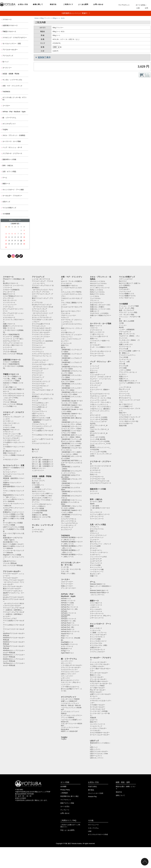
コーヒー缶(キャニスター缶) (129, 421)
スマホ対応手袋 (37, 513)
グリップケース (8, 298)
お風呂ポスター (95, 647)
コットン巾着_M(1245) (98, 439)
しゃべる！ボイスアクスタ (41, 279)
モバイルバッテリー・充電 (12, 44)
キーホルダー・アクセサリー (12, 196)
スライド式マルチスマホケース (14, 394)
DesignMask (123, 287)
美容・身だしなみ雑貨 (127, 321)
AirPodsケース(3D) (67, 603)
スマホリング (8, 425)
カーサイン (123, 374)
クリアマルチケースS (97, 479)
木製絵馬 (93, 718)
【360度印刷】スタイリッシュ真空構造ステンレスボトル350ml (71, 502)
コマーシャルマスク (126, 279)
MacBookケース (66, 649)
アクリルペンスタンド (40, 405)
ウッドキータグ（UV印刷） (99, 711)
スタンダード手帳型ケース (12, 376)
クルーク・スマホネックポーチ (101, 377)
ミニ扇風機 (36, 487)
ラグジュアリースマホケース (13, 343)
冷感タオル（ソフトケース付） (101, 309)
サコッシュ (94, 370)
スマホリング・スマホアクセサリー (15, 38)
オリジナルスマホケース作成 (98, 834)
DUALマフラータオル (97, 294)
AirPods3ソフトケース (69, 613)
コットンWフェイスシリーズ (100, 288)
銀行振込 (91, 790)
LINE (90, 831)
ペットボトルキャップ (69, 525)
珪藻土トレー (124, 376)
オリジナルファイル (97, 529)
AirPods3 (64, 611)
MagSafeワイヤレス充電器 (12, 555)
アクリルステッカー (39, 347)
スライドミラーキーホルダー (71, 667)
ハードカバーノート (97, 572)
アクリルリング (37, 371)
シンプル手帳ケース (10, 406)
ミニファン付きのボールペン (42, 504)
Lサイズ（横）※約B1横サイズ (42, 462)
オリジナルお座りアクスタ (41, 324)
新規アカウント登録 (67, 803)
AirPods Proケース (67, 605)
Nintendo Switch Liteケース (99, 590)
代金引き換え (93, 786)
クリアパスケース (96, 330)
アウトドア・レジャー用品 (128, 312)
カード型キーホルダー (98, 688)
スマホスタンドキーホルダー (42, 330)
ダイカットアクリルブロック (42, 317)
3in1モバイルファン (39, 491)
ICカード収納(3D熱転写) (11, 335)
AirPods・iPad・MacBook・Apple (14, 112)
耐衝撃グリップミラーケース (13, 326)
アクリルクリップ (38, 377)
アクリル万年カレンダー (40, 403)
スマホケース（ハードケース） (14, 285)
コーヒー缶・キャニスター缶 (71, 569)
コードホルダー (95, 730)
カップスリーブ (66, 530)
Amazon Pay (92, 797)
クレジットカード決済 (96, 793)
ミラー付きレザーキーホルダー (72, 665)
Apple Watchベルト (68, 653)
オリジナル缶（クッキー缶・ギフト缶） (15, 99)
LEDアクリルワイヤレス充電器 (14, 527)
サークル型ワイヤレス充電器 (13, 523)
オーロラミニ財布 (96, 502)
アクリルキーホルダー (10, 50)
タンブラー (65, 341)
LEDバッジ (94, 747)
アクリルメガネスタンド (40, 369)
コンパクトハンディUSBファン (43, 494)
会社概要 (63, 786)
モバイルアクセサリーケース (100, 394)
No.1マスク (123, 281)
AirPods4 (64, 617)
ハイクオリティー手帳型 (11, 381)
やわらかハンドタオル (98, 281)
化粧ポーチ (94, 372)
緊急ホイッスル (95, 675)
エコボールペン (95, 555)
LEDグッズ (6, 202)
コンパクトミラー (67, 661)
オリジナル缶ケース (126, 423)
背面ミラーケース (9, 328)
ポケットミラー (66, 663)
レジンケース (8, 347)
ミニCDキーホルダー (97, 666)
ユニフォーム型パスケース (99, 336)
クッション (123, 325)
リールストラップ (96, 726)
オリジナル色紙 (95, 639)
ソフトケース (8, 288)
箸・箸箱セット (124, 353)
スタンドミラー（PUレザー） (71, 682)
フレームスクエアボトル (69, 523)
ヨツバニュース (93, 825)
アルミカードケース (97, 354)
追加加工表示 (44, 57)
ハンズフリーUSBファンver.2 (42, 496)
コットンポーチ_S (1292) (99, 417)
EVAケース (94, 475)
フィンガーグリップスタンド (13, 436)
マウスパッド (95, 533)
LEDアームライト (38, 414)
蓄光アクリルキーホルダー (12, 589)
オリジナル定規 (95, 565)
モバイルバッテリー (10, 472)
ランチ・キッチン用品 (127, 308)
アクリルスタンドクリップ (41, 382)
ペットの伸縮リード (126, 406)
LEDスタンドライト (39, 416)
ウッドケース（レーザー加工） (14, 339)
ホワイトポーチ (95, 415)
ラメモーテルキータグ (98, 709)
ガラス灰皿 (123, 368)
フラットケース (95, 472)
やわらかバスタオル (97, 286)
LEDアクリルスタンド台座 (41, 418)
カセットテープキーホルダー (100, 664)
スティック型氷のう (39, 506)
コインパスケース (96, 512)
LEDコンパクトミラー (69, 674)
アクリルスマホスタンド (40, 386)
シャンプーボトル (125, 387)
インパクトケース (9, 303)
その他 (121, 323)
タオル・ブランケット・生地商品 (14, 135)
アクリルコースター (39, 384)
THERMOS (6, 92)
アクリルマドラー (38, 373)
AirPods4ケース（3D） (69, 621)
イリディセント (8, 307)
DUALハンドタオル (97, 290)
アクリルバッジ (37, 345)
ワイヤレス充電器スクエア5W (13, 514)
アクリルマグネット (39, 343)
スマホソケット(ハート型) (12, 434)
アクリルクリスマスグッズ (41, 443)
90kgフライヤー (46, 18)
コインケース (95, 493)
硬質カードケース (96, 326)
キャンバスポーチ (96, 383)
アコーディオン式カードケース (101, 351)
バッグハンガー (95, 698)
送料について (120, 795)
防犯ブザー (94, 722)
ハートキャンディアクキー (41, 337)
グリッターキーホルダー (98, 679)
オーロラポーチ (95, 470)
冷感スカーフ (95, 311)
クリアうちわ (36, 479)
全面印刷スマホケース (10, 25)
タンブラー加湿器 (38, 508)
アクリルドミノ (37, 349)
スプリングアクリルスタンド (42, 354)
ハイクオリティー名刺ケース (100, 341)
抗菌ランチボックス (126, 344)
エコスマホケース (9, 317)
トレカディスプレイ (39, 362)
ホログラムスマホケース (11, 341)
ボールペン (94, 548)
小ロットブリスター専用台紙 (13, 354)
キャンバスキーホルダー (98, 635)
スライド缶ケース (96, 603)
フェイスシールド (125, 291)
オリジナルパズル (96, 643)
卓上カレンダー (95, 574)
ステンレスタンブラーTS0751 (71, 292)
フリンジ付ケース (9, 400)
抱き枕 (121, 327)
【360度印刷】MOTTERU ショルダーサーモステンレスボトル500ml (72, 463)
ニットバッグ (95, 368)
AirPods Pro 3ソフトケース (70, 632)
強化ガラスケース (9, 294)
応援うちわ (36, 483)
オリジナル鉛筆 (95, 546)
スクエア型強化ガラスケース (13, 296)
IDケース (93, 343)
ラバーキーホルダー (97, 677)
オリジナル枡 (124, 366)
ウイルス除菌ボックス (127, 294)
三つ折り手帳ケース (10, 387)
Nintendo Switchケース (98, 584)
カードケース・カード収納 (12, 141)
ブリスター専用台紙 (10, 352)
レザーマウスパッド (97, 537)
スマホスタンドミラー (11, 459)
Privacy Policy (65, 790)
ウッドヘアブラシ (125, 396)
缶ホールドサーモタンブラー (71, 311)
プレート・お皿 (124, 362)
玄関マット (94, 531)
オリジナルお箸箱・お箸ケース (130, 351)
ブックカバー (95, 540)
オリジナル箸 (124, 349)
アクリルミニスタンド (40, 311)
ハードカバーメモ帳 (97, 569)
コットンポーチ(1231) (97, 437)
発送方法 (53, 4)
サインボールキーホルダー (99, 673)
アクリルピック (37, 379)
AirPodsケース (66, 599)
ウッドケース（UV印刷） (12, 337)
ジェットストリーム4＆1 (98, 557)
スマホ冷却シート (38, 485)
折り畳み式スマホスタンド (12, 451)
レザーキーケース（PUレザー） (101, 616)
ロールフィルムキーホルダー (100, 735)
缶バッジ (6, 62)
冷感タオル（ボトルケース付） (101, 305)
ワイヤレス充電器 (9, 525)
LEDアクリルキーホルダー (99, 751)
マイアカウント (124, 5)
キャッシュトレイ (96, 567)
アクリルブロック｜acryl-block (42, 341)
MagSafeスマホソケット (11, 430)
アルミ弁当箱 (124, 357)
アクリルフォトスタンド (40, 360)
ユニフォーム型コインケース (100, 514)
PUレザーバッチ (125, 389)
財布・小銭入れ (8, 166)
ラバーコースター (67, 584)
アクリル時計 (36, 409)
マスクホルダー (124, 289)
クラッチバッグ (95, 385)
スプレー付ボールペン (127, 298)
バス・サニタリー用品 (127, 315)
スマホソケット (8, 432)
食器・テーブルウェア (127, 310)
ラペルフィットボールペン (99, 552)
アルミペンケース (96, 563)
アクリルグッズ (8, 56)
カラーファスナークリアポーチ (101, 466)
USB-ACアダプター (10, 561)
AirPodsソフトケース (68, 601)
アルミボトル (66, 313)
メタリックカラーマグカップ (71, 339)
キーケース (94, 491)
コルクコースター (67, 582)
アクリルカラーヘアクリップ (42, 426)
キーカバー (94, 696)
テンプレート (65, 810)
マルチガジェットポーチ (98, 396)
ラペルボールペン (96, 550)
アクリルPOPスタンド (40, 407)
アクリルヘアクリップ (40, 424)
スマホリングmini (9, 427)
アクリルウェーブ (38, 339)
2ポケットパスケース (97, 332)
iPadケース (65, 636)
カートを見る (65, 806)
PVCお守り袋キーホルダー (99, 681)
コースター (6, 106)
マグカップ (65, 318)
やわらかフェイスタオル (98, 283)
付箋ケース (94, 576)
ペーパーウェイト (38, 352)
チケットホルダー (96, 609)
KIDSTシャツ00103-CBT (69, 731)
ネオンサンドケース (10, 300)
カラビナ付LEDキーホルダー (100, 733)
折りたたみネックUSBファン (42, 498)
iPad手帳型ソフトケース (69, 644)
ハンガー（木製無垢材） (127, 330)
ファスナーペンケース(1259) (100, 441)
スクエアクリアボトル (69, 519)
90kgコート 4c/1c (59, 18)
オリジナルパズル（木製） (99, 645)
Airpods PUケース (67, 634)
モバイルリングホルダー (11, 438)
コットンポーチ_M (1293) (99, 419)
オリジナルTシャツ (9, 124)
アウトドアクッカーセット (128, 372)
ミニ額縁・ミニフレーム (98, 633)
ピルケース (94, 720)
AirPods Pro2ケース (68, 623)
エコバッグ (94, 387)
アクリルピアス (37, 388)
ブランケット (95, 301)
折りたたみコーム (125, 398)
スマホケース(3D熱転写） (12, 290)
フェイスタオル (95, 298)
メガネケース (95, 607)
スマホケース (7, 19)
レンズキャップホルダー (98, 728)
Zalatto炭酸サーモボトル (69, 286)
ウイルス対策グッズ (9, 208)
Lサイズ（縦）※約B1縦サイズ (42, 460)
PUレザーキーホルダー (98, 690)
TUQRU (5, 130)
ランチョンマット (125, 359)
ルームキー (7, 616)
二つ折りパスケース (97, 334)
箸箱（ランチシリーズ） (127, 334)
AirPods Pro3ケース (68, 629)
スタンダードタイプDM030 (70, 699)
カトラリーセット (125, 347)
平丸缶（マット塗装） (69, 574)
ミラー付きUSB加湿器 (40, 511)
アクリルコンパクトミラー (70, 672)
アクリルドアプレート (40, 411)
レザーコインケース (97, 517)
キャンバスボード (96, 628)
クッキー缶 (65, 567)
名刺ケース (94, 339)
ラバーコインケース (97, 519)
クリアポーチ (95, 468)
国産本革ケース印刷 (9, 159)
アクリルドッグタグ (10, 618)
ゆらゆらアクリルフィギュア (42, 305)
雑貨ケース (6, 184)
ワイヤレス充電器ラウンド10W (14, 516)
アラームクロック (125, 332)
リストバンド (124, 391)
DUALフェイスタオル (97, 292)
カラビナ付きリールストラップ (130, 417)
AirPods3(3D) (66, 615)
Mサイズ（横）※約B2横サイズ (43, 466)
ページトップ (145, 862)
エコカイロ (36, 519)
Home (36, 18)
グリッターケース (9, 292)
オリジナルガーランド (98, 650)
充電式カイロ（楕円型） (40, 515)
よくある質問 (83, 4)
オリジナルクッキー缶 (127, 419)
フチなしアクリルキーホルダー (14, 580)
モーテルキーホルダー (98, 707)
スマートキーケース (97, 614)
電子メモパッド (95, 542)
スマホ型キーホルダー (98, 705)
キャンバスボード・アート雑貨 (13, 190)
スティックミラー (67, 676)
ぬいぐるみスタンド (126, 404)
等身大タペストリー (39, 468)
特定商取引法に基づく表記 (69, 796)
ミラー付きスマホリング (11, 440)
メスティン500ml (125, 370)
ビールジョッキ (66, 343)
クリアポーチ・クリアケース (12, 153)
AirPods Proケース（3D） (70, 609)
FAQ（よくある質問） (68, 830)
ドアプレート (95, 527)
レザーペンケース (96, 611)
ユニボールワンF (96, 559)
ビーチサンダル (37, 532)
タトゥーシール (124, 394)
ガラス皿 (122, 364)
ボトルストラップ (67, 527)
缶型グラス (65, 345)
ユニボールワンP (96, 561)
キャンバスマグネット (98, 637)
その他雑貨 (6, 214)
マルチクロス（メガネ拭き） (100, 313)
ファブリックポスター (98, 652)
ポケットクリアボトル (69, 521)
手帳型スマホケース (9, 32)
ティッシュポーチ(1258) (98, 452)
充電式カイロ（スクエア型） (42, 517)
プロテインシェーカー (69, 315)
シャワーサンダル (38, 530)
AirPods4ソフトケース (69, 619)
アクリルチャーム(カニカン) (13, 591)
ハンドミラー (66, 685)
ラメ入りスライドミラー (69, 670)
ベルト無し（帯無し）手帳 (12, 379)
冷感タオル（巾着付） (98, 307)
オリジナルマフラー (97, 303)
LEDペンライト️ (95, 749)
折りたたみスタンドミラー (70, 680)
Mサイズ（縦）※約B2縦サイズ (43, 464)
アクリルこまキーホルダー (41, 332)
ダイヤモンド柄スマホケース (13, 345)
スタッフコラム (93, 828)
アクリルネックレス (39, 326)
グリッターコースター (69, 588)
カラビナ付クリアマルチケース (101, 483)
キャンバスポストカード (98, 641)
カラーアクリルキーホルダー (13, 586)
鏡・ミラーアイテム (9, 118)
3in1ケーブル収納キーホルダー (14, 544)
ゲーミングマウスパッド (98, 535)
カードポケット (8, 421)
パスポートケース (96, 605)
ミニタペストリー (38, 470)
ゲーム (5, 178)
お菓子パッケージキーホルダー (101, 694)
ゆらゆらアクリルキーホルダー (14, 597)
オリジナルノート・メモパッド (101, 544)
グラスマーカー (37, 375)
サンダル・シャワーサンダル (12, 80)
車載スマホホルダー (10, 453)
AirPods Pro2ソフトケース (70, 625)
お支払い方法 (23, 4)
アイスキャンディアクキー (41, 335)
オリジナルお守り (38, 428)
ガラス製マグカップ (68, 333)
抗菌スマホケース (9, 324)
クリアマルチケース (97, 477)
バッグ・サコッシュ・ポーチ (12, 147)
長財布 (92, 504)
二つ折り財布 (95, 506)
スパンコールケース (10, 349)
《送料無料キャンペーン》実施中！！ (75, 13)
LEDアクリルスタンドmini (99, 754)
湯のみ (63, 347)
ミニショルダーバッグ (98, 375)
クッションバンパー (10, 305)
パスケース (94, 328)
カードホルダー (95, 345)
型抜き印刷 (123, 426)
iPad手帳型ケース (67, 642)
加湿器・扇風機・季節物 (11, 74)
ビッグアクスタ (37, 303)
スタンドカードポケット (11, 423)
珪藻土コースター (67, 586)
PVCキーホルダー (96, 692)
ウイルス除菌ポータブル (127, 296)
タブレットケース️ (67, 646)
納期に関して (38, 4)
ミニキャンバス (95, 630)
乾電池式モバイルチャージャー (14, 512)
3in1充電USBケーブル (11, 542)
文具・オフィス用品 (9, 172)
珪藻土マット (124, 379)
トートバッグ (95, 366)
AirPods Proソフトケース (70, 607)
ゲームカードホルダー (98, 356)
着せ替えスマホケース (11, 283)
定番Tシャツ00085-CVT (69, 701)
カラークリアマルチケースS (100, 481)
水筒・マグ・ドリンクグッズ (12, 86)
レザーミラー (66, 678)
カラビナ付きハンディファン (42, 489)
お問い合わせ (98, 4)
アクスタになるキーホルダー (42, 328)
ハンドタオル (95, 296)
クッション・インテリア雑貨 (129, 306)
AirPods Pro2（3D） (68, 627)
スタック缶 (65, 571)
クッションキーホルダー (98, 662)
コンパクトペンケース (98, 724)
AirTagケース (65, 651)
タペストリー (7, 68)
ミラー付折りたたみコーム (70, 687)
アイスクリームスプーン (127, 355)
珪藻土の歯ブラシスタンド (128, 381)
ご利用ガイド (68, 4)
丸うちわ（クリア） (39, 481)
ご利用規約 (64, 793)
